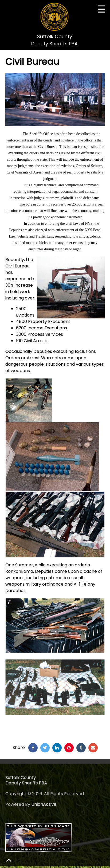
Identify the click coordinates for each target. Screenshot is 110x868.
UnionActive (44, 804)
